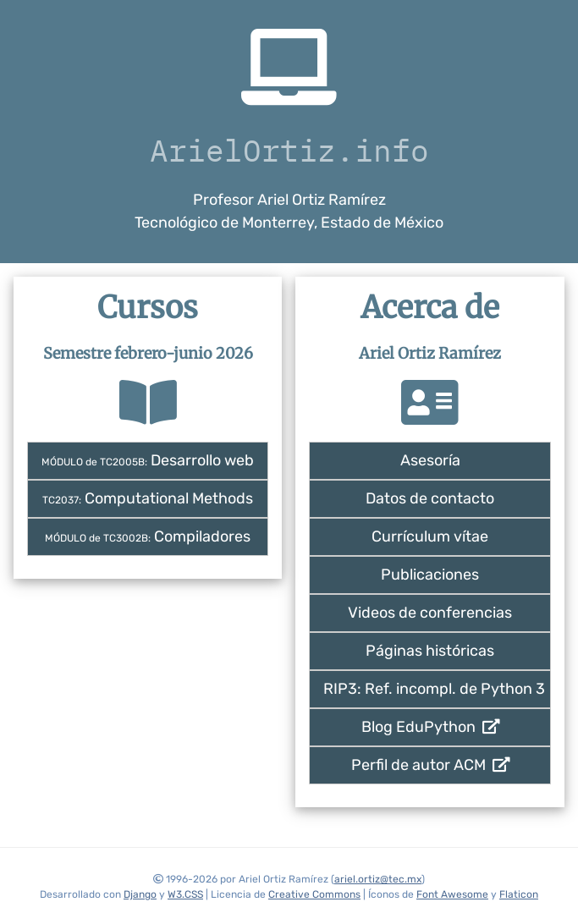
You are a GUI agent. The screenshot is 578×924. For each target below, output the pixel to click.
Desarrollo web (148, 460)
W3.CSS (185, 894)
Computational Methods (148, 498)
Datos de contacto (430, 498)
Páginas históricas (430, 651)
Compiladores (148, 536)
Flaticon (519, 894)
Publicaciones (430, 575)
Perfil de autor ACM (430, 765)
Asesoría (430, 460)
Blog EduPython (430, 727)
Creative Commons (314, 894)
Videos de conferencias (430, 613)
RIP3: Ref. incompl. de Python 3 (434, 689)
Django (140, 894)
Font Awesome (452, 894)
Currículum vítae (430, 536)
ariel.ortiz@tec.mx (378, 879)
